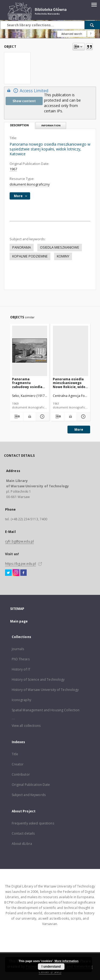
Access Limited (27, 91)
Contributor (21, 774)
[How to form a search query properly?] (91, 34)
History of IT (21, 669)
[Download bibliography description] (17, 417)
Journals (18, 649)
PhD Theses (21, 659)
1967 (13, 169)
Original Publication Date (31, 785)
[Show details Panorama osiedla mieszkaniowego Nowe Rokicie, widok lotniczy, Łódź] (83, 417)
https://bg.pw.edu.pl (21, 564)
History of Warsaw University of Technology (45, 690)
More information (66, 961)
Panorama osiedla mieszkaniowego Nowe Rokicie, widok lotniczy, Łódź (70, 383)
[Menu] (94, 4)
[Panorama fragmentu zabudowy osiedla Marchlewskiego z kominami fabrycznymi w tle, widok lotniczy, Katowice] (30, 351)
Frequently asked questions (33, 823)
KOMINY (63, 256)
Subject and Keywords (29, 795)
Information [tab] (51, 125)
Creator (18, 764)
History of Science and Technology (38, 679)
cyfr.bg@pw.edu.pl (19, 541)
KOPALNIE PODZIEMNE (30, 256)
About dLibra (22, 844)
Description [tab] (19, 125)
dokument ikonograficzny (30, 184)
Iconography (21, 700)
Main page (19, 621)
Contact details (23, 833)
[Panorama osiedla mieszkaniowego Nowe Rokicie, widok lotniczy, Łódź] (71, 351)
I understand (51, 967)
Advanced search (72, 34)
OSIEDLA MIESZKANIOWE (60, 247)
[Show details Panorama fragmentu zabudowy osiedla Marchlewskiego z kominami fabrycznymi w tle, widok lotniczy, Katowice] (42, 417)
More (79, 430)
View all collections (26, 726)
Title (15, 754)
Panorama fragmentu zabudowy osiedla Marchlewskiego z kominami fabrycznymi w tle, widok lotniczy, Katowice (28, 383)
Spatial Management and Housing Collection (46, 710)
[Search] (92, 25)
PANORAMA (22, 247)
